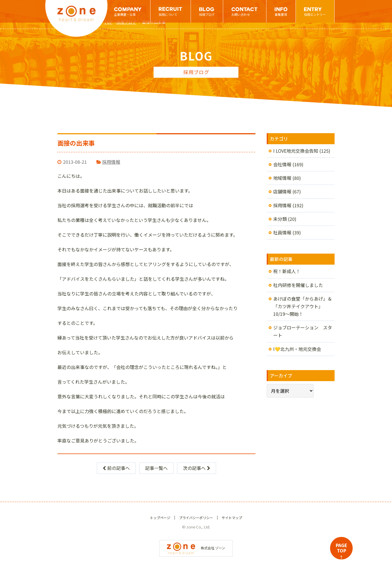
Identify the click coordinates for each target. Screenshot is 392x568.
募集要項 (281, 14)
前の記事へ (116, 468)
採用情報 (111, 162)
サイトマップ (232, 518)
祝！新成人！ (287, 271)
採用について (168, 14)
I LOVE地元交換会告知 (296, 151)
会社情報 (282, 164)
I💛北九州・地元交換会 (297, 349)
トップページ (160, 518)
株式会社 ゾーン (196, 548)
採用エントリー (315, 14)
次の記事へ (197, 468)
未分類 (280, 219)
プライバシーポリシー (196, 518)
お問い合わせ (241, 14)
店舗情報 (282, 191)
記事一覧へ (156, 468)
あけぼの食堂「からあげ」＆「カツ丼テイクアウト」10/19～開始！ (303, 306)
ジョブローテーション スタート (303, 331)
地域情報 (282, 178)
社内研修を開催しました (298, 285)
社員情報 (282, 232)
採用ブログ (207, 14)
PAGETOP (342, 551)
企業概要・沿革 (125, 14)
